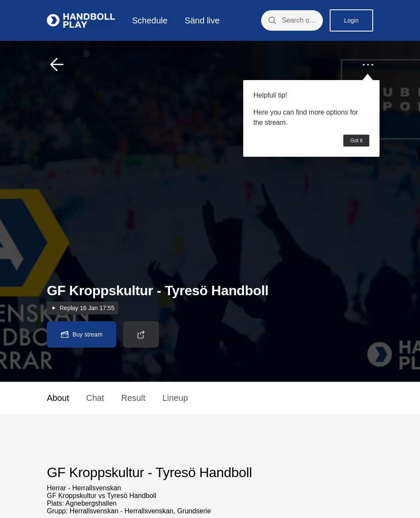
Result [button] (134, 398)
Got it (356, 141)
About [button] (58, 398)
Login (351, 20)
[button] (57, 65)
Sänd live (202, 20)
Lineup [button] (175, 398)
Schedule (150, 20)
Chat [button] (95, 398)
